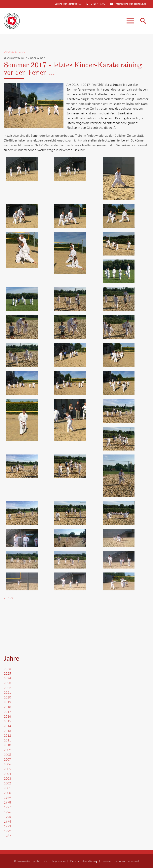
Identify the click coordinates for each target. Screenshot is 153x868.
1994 (7, 821)
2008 (7, 755)
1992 (7, 831)
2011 (7, 740)
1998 (7, 802)
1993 (7, 826)
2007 (7, 759)
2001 (7, 788)
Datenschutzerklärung (84, 861)
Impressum (59, 861)
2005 (7, 769)
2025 (7, 673)
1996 (7, 812)
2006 (7, 764)
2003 (7, 778)
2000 (7, 793)
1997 (7, 807)
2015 (7, 721)
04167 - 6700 (98, 4)
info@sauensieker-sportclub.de (131, 4)
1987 (7, 836)
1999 (7, 798)
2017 (7, 712)
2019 (7, 702)
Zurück (9, 598)
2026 (7, 669)
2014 (7, 726)
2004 (7, 774)
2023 (7, 683)
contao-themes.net (128, 861)
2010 (7, 745)
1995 (7, 817)
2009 (7, 750)
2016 (7, 716)
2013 (7, 731)
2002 (7, 783)
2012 (7, 735)
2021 (7, 692)
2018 (7, 707)
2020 (7, 697)
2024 (7, 678)
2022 (7, 688)
